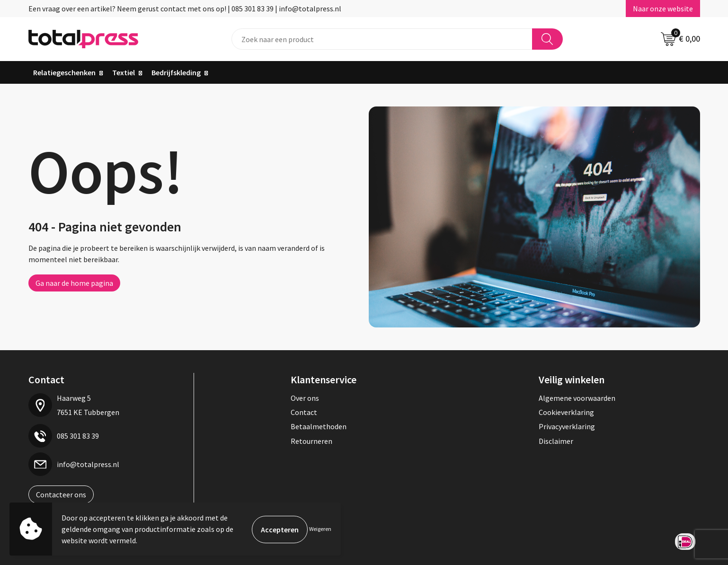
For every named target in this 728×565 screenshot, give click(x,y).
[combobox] (382, 39)
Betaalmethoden (319, 426)
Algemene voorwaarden (577, 398)
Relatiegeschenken (64, 72)
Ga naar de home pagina (74, 283)
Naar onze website (663, 9)
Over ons (305, 398)
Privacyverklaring (567, 426)
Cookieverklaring (566, 412)
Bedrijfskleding (176, 72)
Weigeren (320, 529)
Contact (304, 412)
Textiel (124, 72)
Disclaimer (556, 441)
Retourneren (311, 441)
